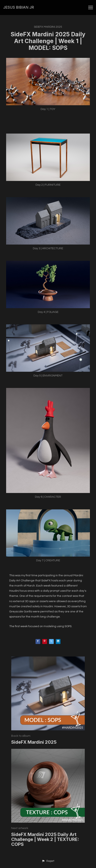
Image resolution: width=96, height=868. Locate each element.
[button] (48, 861)
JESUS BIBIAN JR (19, 7)
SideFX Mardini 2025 (48, 27)
